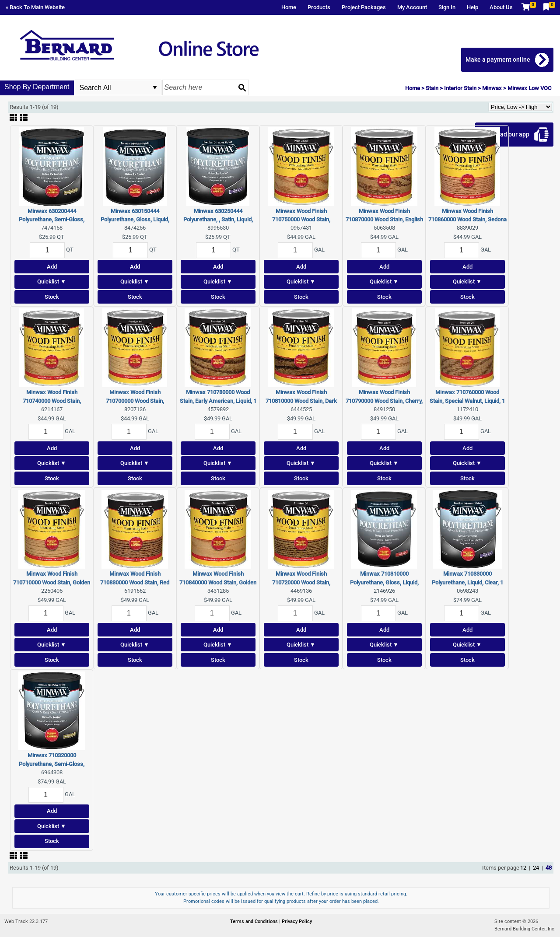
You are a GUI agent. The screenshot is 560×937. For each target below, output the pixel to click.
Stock (52, 297)
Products (319, 7)
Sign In (447, 7)
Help (472, 7)
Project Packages (364, 7)
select (155, 87)
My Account (412, 7)
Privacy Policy (297, 921)
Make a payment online (498, 59)
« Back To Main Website (35, 7)
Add (52, 267)
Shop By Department (37, 87)
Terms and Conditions (255, 921)
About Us (501, 7)
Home (289, 7)
